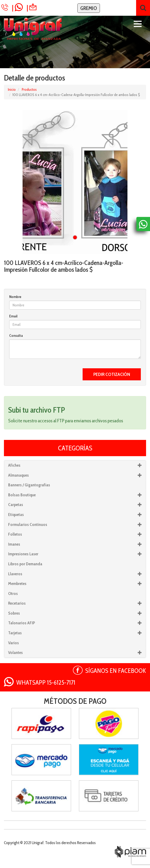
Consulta (16, 336)
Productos (29, 89)
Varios (14, 643)
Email (13, 316)
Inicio (12, 89)
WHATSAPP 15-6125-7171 (46, 682)
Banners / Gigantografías (29, 485)
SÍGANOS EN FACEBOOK (116, 671)
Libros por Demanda (25, 564)
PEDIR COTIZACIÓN (112, 374)
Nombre (15, 297)
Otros (13, 593)
